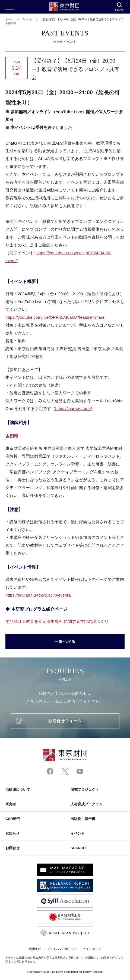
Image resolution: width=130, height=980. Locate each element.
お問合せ (12, 848)
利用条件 (35, 949)
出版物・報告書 (83, 819)
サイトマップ (92, 949)
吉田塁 (12, 436)
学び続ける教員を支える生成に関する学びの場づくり (57, 621)
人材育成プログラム (87, 804)
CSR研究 (13, 819)
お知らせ (12, 833)
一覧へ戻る (65, 642)
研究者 (11, 804)
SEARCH (78, 848)
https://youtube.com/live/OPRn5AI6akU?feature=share (55, 317)
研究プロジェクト (85, 789)
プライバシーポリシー (62, 949)
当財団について (18, 789)
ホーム (9, 19)
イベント (27, 19)
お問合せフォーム (65, 721)
